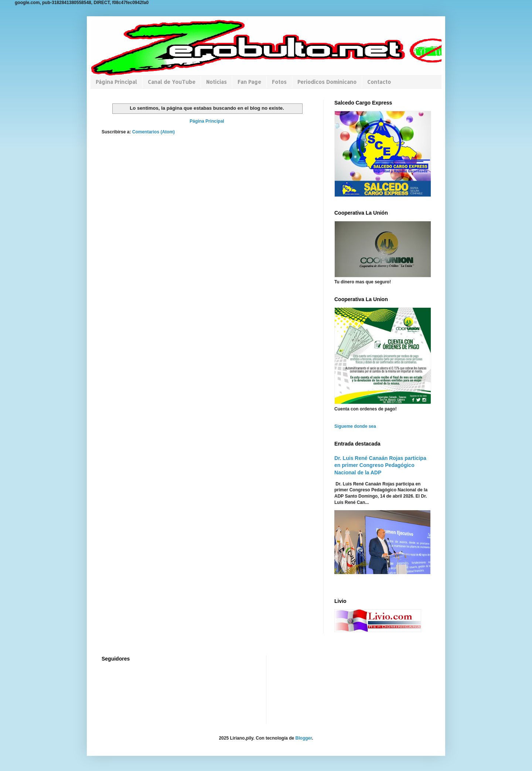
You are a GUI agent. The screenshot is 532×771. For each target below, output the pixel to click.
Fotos (279, 82)
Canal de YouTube (172, 82)
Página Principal (116, 82)
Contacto (379, 82)
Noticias (216, 82)
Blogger (304, 738)
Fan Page (249, 82)
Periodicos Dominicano (327, 82)
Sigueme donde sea (355, 426)
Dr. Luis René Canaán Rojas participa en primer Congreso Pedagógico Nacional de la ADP (380, 465)
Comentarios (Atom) (154, 132)
